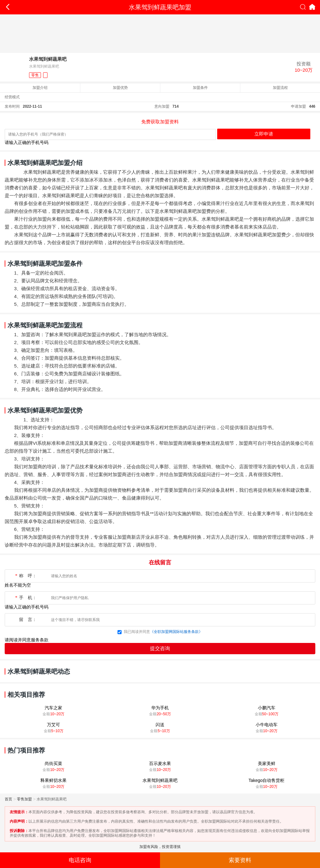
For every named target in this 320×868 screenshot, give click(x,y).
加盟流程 (280, 88)
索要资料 (240, 860)
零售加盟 (24, 799)
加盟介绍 (40, 88)
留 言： (28, 620)
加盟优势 (120, 88)
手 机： (25, 598)
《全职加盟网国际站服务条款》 (176, 632)
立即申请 (264, 134)
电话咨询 (80, 860)
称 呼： (25, 576)
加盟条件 (200, 88)
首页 (8, 799)
